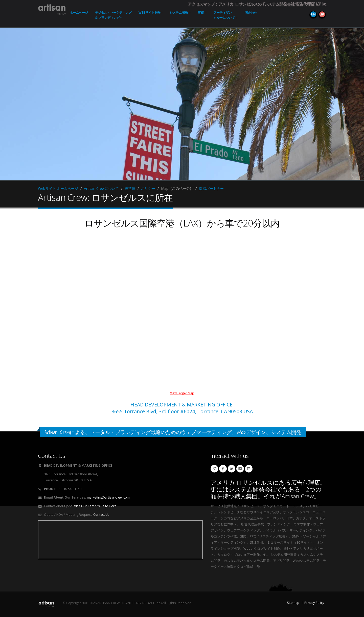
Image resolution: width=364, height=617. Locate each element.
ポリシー (148, 188)
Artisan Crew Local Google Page (214, 469)
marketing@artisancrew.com (108, 497)
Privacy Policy (314, 603)
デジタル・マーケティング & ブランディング (113, 15)
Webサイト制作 (151, 13)
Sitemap (293, 603)
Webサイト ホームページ (58, 188)
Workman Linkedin (249, 469)
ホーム (79, 13)
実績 (202, 13)
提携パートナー (211, 188)
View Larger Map (182, 393)
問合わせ (251, 13)
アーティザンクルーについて (226, 15)
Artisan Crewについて (101, 188)
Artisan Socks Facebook (223, 469)
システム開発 (180, 13)
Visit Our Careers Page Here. (96, 506)
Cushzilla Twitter (232, 469)
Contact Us (101, 515)
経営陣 (130, 188)
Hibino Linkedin (240, 469)
